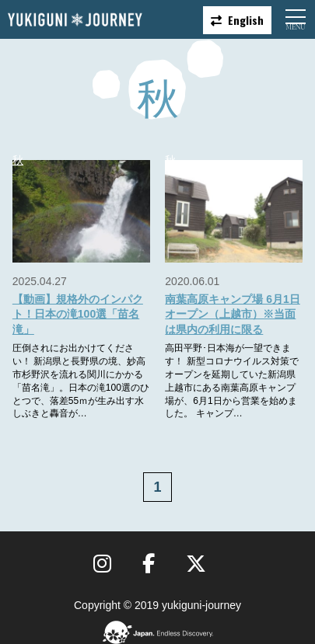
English (246, 20)
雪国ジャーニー (75, 20)
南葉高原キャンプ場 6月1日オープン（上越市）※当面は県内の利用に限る (232, 314)
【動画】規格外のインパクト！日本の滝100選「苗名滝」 (78, 314)
